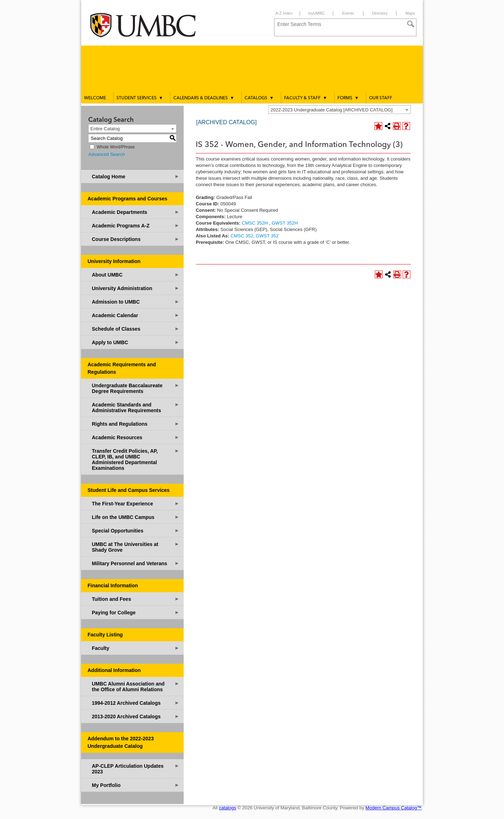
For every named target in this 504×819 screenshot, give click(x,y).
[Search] (411, 24)
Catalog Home (136, 176)
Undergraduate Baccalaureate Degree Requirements (136, 388)
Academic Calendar (136, 315)
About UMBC (136, 275)
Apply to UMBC (136, 342)
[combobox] (340, 110)
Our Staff (381, 98)
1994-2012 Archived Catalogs (136, 703)
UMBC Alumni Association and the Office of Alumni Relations (136, 686)
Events (348, 13)
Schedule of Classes (136, 329)
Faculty (136, 648)
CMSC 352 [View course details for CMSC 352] (242, 236)
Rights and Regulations (136, 424)
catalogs (227, 808)
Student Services (140, 98)
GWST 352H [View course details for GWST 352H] (285, 223)
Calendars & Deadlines (204, 98)
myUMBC (316, 13)
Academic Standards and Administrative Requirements (136, 407)
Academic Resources (136, 437)
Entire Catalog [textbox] (105, 129)
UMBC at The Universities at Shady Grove (136, 547)
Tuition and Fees (136, 599)
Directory (380, 13)
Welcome (95, 98)
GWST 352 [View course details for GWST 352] (267, 236)
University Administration (136, 288)
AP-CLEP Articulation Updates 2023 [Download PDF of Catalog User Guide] (136, 769)
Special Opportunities (136, 531)
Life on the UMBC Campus (136, 517)
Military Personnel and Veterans (136, 563)
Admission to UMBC (136, 302)
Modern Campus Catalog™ (394, 808)
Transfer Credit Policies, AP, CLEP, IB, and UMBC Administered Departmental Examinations (136, 459)
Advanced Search (107, 154)
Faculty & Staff (306, 98)
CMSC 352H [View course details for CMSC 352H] (255, 223)
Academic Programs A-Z (136, 225)
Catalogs (259, 98)
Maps (410, 13)
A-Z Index (284, 13)
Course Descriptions (136, 239)
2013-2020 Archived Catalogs (136, 716)
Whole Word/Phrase (116, 147)
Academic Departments (136, 212)
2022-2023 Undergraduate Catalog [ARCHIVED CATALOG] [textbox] (332, 110)
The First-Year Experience (136, 503)
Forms (348, 98)
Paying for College (136, 612)
